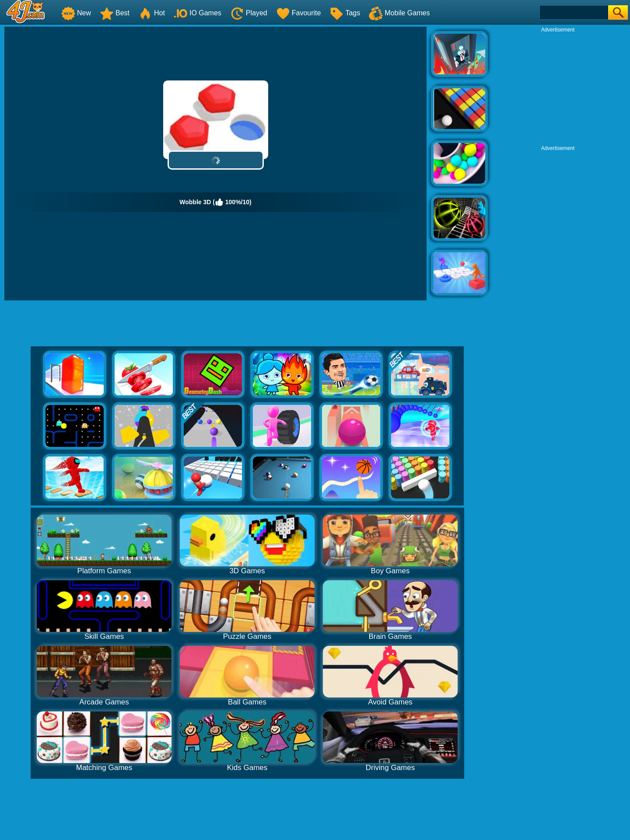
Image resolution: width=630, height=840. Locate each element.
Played (249, 13)
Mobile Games (399, 13)
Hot (152, 13)
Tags (345, 13)
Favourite (299, 13)
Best (115, 13)
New (76, 13)
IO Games (198, 13)
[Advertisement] (558, 88)
